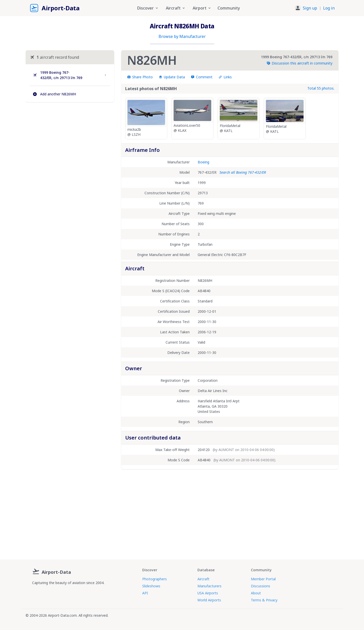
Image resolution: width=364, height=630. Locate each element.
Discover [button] (148, 8)
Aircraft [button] (176, 8)
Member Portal (263, 579)
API (145, 593)
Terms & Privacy (264, 600)
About (256, 593)
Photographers (155, 579)
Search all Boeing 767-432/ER (243, 172)
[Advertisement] (70, 149)
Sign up (310, 8)
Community (229, 8)
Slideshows (151, 586)
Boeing (203, 162)
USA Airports (208, 593)
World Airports (209, 600)
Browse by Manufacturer (182, 36)
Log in (329, 8)
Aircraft (203, 579)
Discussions (261, 586)
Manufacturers (209, 586)
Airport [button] (202, 8)
